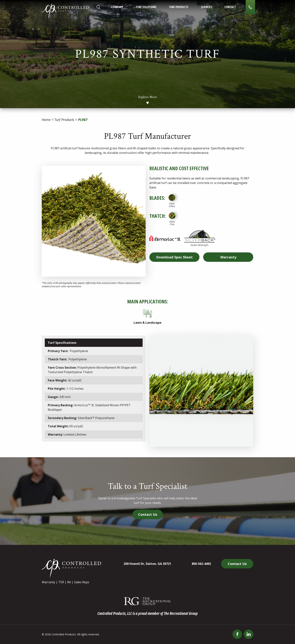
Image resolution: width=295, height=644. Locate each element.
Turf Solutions (146, 7)
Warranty (228, 257)
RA (69, 582)
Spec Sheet (174, 257)
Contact (230, 7)
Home (46, 120)
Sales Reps (82, 582)
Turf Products (179, 7)
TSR (61, 582)
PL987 (83, 120)
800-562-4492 (201, 564)
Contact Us (148, 514)
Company (117, 7)
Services (206, 7)
